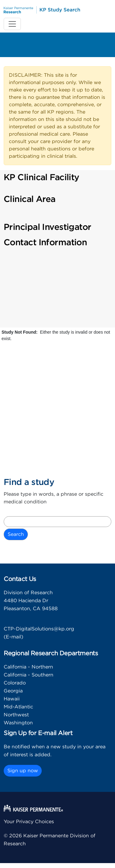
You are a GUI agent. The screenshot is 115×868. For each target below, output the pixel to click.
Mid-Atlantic (18, 707)
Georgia (13, 691)
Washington (18, 723)
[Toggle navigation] (12, 24)
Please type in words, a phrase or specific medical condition (54, 498)
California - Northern (28, 667)
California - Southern (29, 675)
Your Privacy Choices (29, 822)
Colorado (15, 683)
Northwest (16, 715)
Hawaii (12, 699)
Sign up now (23, 771)
